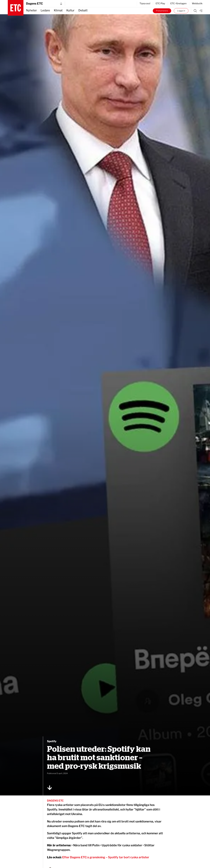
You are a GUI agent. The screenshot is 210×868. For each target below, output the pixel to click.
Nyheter (31, 10)
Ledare (45, 10)
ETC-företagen (178, 3)
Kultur (70, 10)
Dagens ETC (44, 4)
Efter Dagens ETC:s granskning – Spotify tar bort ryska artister (106, 857)
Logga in (181, 11)
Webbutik (197, 3)
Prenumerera (162, 11)
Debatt (83, 10)
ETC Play (160, 3)
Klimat (58, 10)
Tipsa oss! (145, 3)
